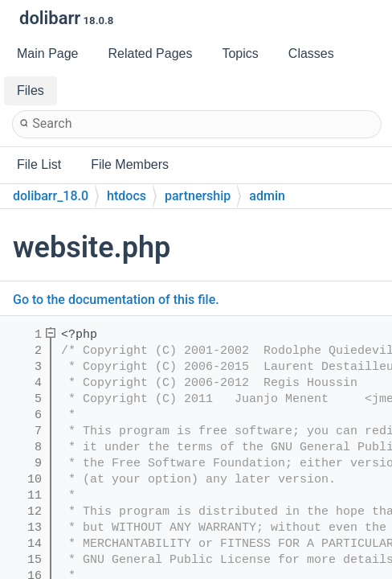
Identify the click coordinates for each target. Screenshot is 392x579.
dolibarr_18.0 (51, 196)
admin (267, 196)
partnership (198, 196)
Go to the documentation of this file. (116, 300)
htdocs (127, 196)
